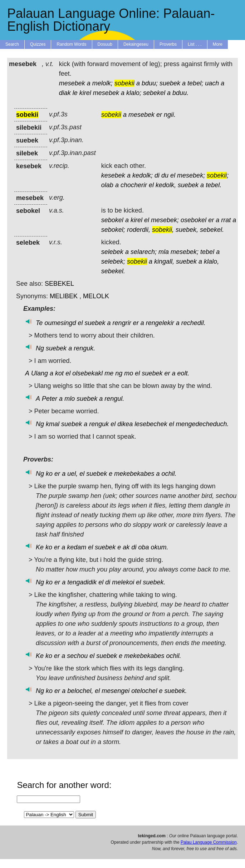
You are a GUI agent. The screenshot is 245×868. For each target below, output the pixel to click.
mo (129, 373)
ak (126, 547)
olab (107, 185)
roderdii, (139, 230)
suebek (170, 83)
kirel (85, 93)
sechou (77, 656)
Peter (50, 399)
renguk (99, 424)
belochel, (80, 691)
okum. (159, 547)
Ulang (40, 373)
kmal (53, 424)
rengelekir (160, 323)
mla (164, 252)
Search (12, 44)
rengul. (114, 399)
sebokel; (113, 230)
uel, (72, 474)
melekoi (123, 582)
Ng (40, 348)
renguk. (84, 348)
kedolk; (143, 175)
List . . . (195, 44)
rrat (226, 220)
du (165, 175)
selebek (112, 252)
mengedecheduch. (202, 424)
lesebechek (151, 424)
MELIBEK (64, 296)
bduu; (150, 83)
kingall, (164, 261)
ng (119, 373)
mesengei (116, 691)
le (75, 93)
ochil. (169, 474)
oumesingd (60, 323)
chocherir (134, 185)
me (109, 373)
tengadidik (82, 582)
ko (49, 474)
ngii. (170, 115)
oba (143, 547)
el (173, 175)
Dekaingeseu (136, 44)
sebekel (154, 93)
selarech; (144, 252)
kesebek (113, 175)
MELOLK (96, 296)
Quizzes (38, 44)
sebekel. (212, 230)
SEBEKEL (59, 284)
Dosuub (105, 44)
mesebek (72, 83)
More (218, 44)
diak (65, 93)
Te (39, 323)
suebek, (187, 230)
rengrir (122, 323)
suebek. (154, 582)
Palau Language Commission (209, 842)
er (159, 115)
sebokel (112, 220)
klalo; (134, 93)
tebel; (195, 83)
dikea (125, 424)
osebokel (193, 220)
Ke (40, 547)
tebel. (214, 185)
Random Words (71, 44)
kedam (77, 547)
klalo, (211, 261)
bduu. (180, 93)
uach (212, 83)
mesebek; (191, 175)
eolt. (183, 373)
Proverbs (168, 44)
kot (59, 373)
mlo (70, 399)
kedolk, (166, 185)
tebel (207, 252)
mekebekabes (134, 474)
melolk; (102, 83)
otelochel (144, 691)
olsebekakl (87, 373)
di (157, 175)
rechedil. (193, 323)
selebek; (113, 261)
